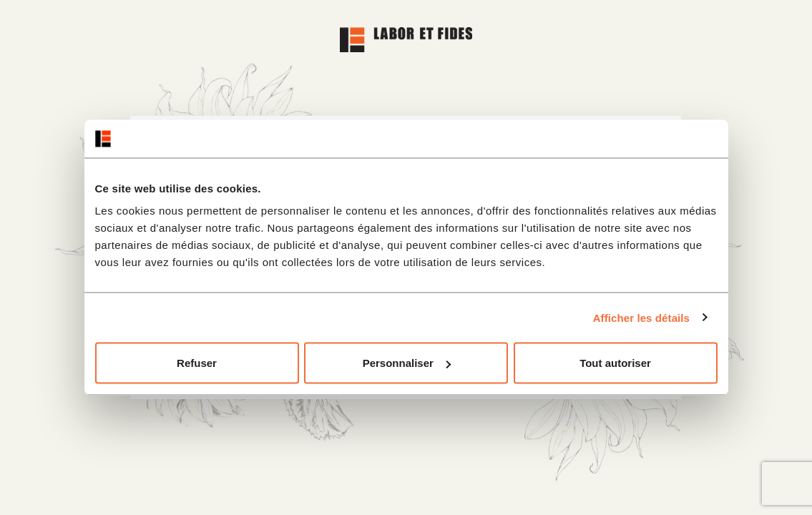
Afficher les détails (641, 317)
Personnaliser (407, 363)
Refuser (197, 363)
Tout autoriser (615, 363)
